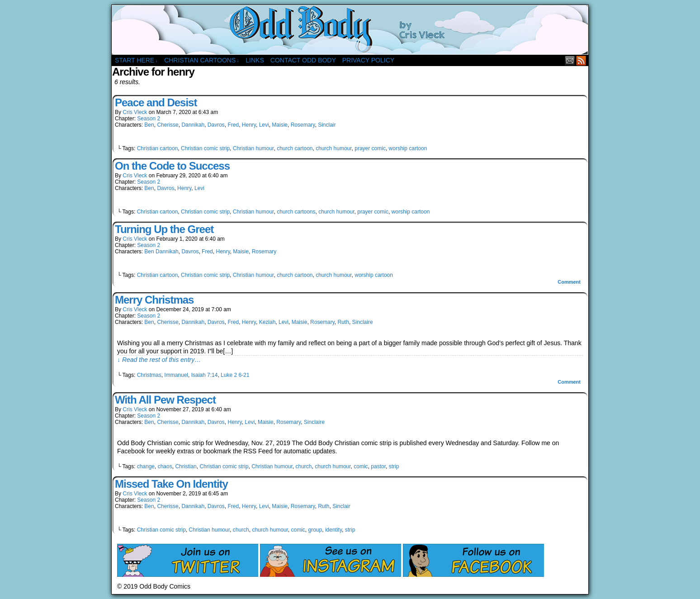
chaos (165, 466)
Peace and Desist (156, 102)
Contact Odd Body (303, 60)
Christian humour (253, 148)
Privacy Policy (368, 60)
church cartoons (296, 212)
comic (361, 466)
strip (394, 466)
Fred (233, 125)
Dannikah (193, 125)
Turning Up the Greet (164, 229)
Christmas (149, 375)
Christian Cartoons (202, 60)
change (146, 466)
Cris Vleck (135, 112)
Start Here (136, 60)
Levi (264, 125)
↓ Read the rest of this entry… (159, 360)
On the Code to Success (172, 166)
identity (333, 530)
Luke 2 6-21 (235, 375)
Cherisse (168, 125)
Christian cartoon (158, 148)
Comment (569, 282)
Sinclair (327, 125)
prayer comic (370, 148)
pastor (378, 466)
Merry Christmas (154, 300)
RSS (581, 60)
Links (255, 60)
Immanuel (176, 375)
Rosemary (303, 125)
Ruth (343, 322)
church (304, 466)
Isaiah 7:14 (205, 375)
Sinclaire (363, 322)
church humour (333, 148)
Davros (216, 125)
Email (570, 60)
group (315, 530)
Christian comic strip (205, 148)
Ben (149, 125)
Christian (186, 466)
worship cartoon (408, 148)
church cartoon (295, 148)
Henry (249, 125)
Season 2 (149, 119)
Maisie (280, 125)
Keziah (267, 322)
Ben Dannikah (161, 252)
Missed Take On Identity (171, 484)
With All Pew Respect (165, 400)
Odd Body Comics (350, 30)
